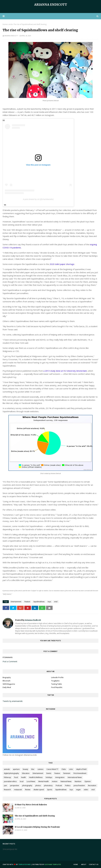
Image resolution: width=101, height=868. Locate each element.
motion (55, 781)
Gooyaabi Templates (53, 864)
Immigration (60, 777)
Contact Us (94, 864)
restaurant (18, 790)
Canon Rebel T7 (52, 769)
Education (26, 773)
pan (5, 786)
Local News (31, 781)
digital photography (11, 773)
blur (33, 769)
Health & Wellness (36, 777)
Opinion (88, 781)
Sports (50, 790)
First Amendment (80, 773)
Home (5, 24)
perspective (15, 786)
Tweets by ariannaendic (13, 701)
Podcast (59, 786)
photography (27, 786)
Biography (7, 677)
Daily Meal (7, 687)
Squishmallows (39, 602)
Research (7, 790)
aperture (16, 769)
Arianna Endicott (51, 5)
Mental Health (44, 781)
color (71, 769)
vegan (78, 790)
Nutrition (78, 781)
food (16, 777)
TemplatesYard (24, 864)
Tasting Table (56, 684)
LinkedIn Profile (57, 677)
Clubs (64, 769)
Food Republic (57, 687)
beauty (25, 769)
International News (75, 777)
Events (49, 773)
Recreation (92, 786)
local (22, 781)
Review (28, 790)
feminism (67, 773)
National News (66, 781)
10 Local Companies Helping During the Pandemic (37, 827)
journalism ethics (10, 781)
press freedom (79, 786)
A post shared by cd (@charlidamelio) (38, 199)
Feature (27, 602)
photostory (48, 786)
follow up (7, 777)
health (23, 777)
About (84, 864)
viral (10, 24)
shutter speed (39, 790)
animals (7, 769)
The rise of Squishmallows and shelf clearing (35, 816)
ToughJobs (55, 681)
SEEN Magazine (9, 684)
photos (38, 786)
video (86, 790)
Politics (68, 786)
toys (49, 602)
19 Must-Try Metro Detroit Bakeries (31, 805)
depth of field (81, 769)
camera (40, 769)
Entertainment (16, 602)
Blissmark (7, 681)
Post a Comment (10, 661)
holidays (49, 777)
